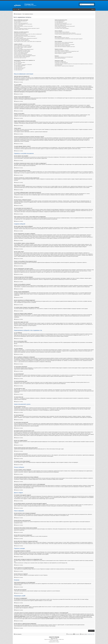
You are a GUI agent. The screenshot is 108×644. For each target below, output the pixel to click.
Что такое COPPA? (17, 22)
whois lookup (87, 614)
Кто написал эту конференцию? (60, 62)
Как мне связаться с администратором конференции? (64, 66)
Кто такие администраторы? (60, 21)
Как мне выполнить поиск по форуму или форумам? (64, 42)
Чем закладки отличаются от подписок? (62, 50)
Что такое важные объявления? (20, 66)
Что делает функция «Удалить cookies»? (21, 29)
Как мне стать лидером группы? (60, 25)
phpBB (87, 188)
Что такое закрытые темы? (19, 69)
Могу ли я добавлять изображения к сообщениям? (23, 65)
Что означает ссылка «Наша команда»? (62, 28)
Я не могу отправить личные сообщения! (62, 32)
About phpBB (49, 601)
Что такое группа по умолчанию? (61, 27)
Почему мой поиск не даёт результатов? (62, 43)
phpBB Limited (49, 599)
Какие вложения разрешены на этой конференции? (64, 57)
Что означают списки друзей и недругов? (62, 38)
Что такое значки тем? (18, 70)
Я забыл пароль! (17, 27)
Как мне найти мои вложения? (60, 58)
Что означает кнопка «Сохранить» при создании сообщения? (25, 56)
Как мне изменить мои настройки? (20, 33)
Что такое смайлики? (18, 63)
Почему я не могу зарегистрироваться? (21, 23)
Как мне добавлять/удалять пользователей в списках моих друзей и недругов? (69, 39)
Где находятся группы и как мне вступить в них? (63, 24)
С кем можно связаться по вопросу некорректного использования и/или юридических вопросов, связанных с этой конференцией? (74, 64)
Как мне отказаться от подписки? (61, 53)
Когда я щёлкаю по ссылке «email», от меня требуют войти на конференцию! (28, 41)
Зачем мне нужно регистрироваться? (21, 21)
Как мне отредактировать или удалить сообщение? (23, 46)
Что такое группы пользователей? (61, 23)
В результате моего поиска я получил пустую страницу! (65, 44)
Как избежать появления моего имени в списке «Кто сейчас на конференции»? (28, 34)
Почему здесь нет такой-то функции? (61, 63)
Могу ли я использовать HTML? (20, 62)
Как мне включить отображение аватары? (21, 39)
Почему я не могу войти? (18, 25)
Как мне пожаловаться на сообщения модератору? (23, 55)
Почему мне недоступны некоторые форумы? (22, 51)
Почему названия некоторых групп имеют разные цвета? (65, 26)
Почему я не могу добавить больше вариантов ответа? (24, 49)
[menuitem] (19, 10)
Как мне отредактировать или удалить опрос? (22, 50)
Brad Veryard (57, 637)
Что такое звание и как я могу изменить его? (22, 40)
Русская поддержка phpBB (54, 641)
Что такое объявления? (18, 67)
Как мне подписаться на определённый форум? (63, 52)
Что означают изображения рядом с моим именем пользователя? (26, 38)
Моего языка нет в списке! (19, 37)
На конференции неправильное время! (21, 35)
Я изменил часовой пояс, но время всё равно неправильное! (25, 36)
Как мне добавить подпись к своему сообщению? (23, 47)
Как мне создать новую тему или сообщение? (22, 45)
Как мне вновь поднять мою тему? (20, 58)
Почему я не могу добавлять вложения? (21, 53)
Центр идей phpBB (77, 607)
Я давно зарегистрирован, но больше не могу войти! (23, 26)
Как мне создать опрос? (18, 48)
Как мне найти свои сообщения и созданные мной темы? (65, 47)
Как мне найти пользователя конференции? (63, 46)
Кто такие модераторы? (59, 22)
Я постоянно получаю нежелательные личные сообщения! (65, 33)
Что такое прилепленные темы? (20, 68)
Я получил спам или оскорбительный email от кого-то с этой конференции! (68, 34)
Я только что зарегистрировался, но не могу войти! (23, 24)
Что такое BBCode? (17, 61)
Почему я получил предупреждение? (21, 54)
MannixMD (57, 638)
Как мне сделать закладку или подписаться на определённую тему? (67, 51)
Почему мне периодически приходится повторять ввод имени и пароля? (27, 28)
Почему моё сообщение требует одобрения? (22, 57)
